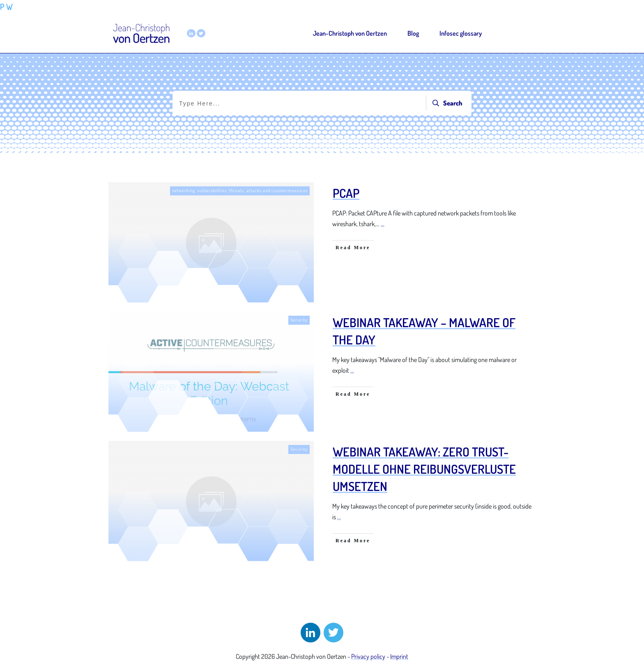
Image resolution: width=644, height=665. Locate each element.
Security (299, 320)
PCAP (346, 193)
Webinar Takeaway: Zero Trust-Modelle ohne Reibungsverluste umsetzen (424, 469)
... (383, 224)
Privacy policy (368, 656)
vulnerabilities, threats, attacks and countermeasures (253, 190)
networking (184, 190)
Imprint (399, 656)
